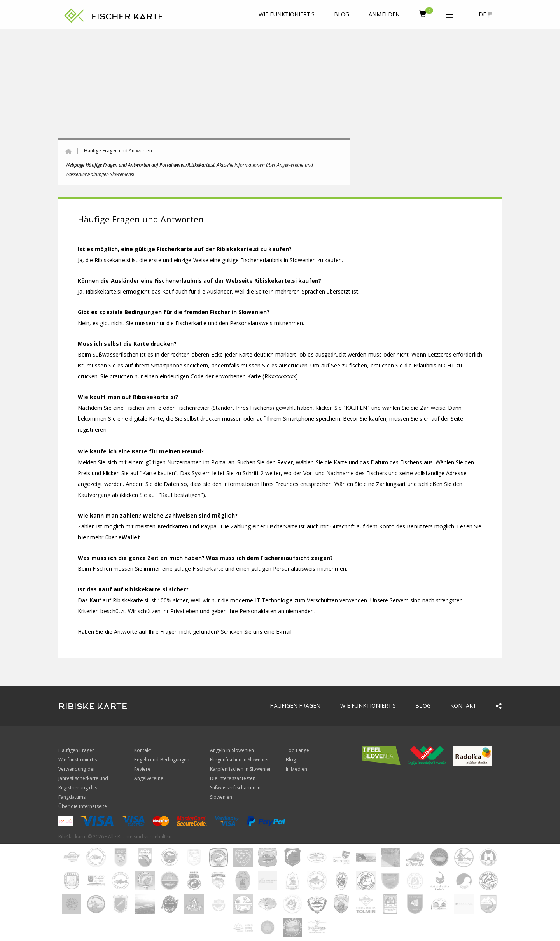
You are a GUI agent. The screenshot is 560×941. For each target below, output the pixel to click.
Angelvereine (149, 778)
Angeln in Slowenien (232, 750)
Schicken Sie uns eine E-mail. (257, 632)
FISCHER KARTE (128, 17)
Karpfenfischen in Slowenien (241, 769)
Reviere (142, 769)
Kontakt (463, 706)
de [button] (485, 14)
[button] (450, 13)
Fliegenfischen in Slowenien (240, 760)
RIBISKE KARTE (93, 707)
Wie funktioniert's (287, 14)
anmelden (384, 14)
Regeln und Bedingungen (162, 760)
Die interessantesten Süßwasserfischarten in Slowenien (235, 788)
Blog (342, 14)
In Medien (297, 769)
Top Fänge (297, 750)
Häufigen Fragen (295, 706)
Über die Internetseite (83, 806)
